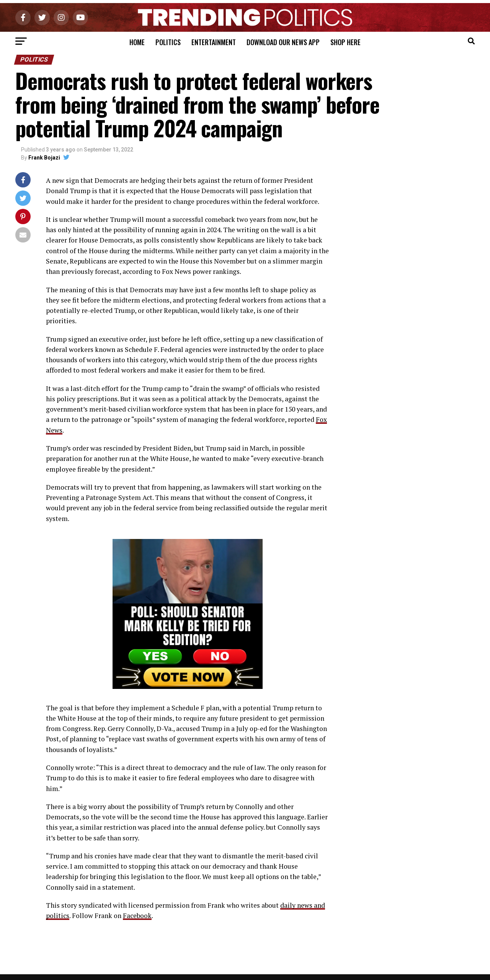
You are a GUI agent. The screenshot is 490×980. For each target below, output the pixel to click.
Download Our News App (283, 42)
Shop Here (345, 42)
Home (137, 42)
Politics (168, 42)
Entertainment (214, 42)
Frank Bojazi (44, 158)
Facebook (137, 916)
